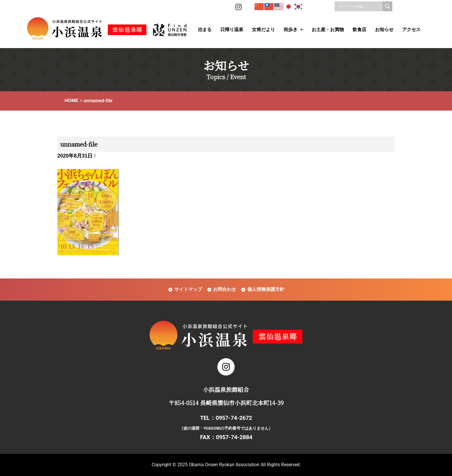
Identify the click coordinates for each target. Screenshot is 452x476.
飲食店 (359, 30)
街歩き (293, 30)
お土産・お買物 (328, 30)
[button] (293, 30)
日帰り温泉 (232, 30)
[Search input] (360, 6)
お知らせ (384, 30)
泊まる (205, 30)
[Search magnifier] (387, 6)
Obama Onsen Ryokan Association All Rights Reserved (244, 465)
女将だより (263, 30)
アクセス (411, 30)
